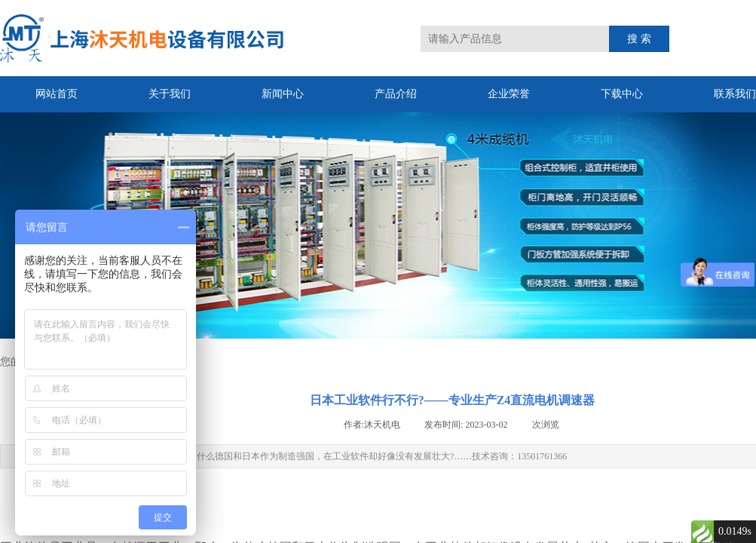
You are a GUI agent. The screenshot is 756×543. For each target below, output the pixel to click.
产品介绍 (396, 94)
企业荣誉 (509, 94)
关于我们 (170, 94)
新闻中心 (283, 94)
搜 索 (639, 39)
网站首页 (57, 94)
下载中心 (622, 94)
